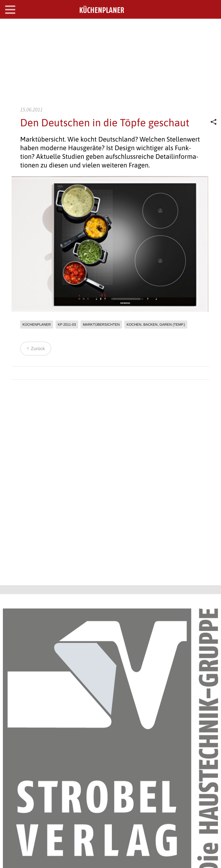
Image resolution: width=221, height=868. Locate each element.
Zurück (35, 349)
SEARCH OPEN (212, 28)
